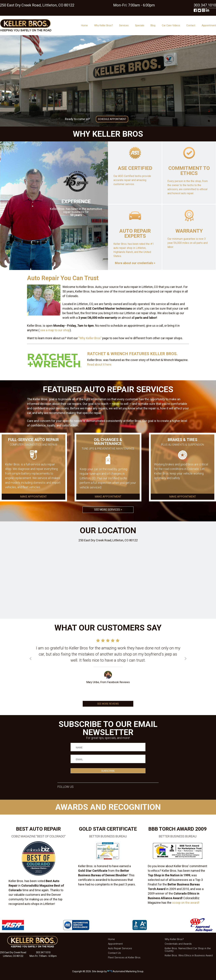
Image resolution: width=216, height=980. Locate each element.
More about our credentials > (135, 263)
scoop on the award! (186, 903)
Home (84, 25)
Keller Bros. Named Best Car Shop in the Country (188, 950)
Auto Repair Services (120, 948)
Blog (153, 25)
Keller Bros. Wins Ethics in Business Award (189, 955)
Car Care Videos (171, 25)
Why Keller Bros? (104, 25)
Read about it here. (100, 364)
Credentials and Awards (178, 944)
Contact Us (114, 953)
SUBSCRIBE (108, 771)
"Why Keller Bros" (90, 338)
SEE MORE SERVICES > (108, 510)
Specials (140, 25)
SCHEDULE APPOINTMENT (112, 119)
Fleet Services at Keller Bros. (125, 958)
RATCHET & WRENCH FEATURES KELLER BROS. (132, 354)
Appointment (209, 25)
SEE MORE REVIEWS (108, 704)
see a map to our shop (55, 330)
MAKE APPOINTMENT (33, 497)
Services (124, 25)
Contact (191, 25)
